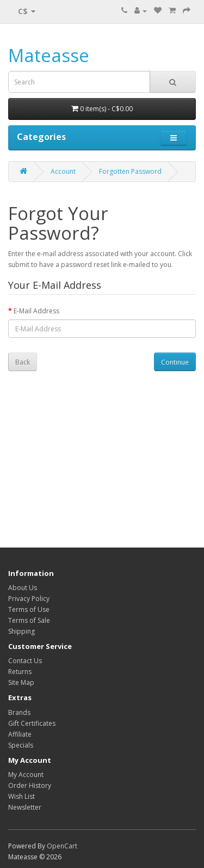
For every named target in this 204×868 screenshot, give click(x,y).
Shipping (21, 631)
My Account (26, 775)
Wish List (21, 796)
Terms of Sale (29, 620)
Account (63, 171)
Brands (19, 712)
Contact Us (25, 661)
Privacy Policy (29, 599)
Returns (20, 672)
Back (23, 362)
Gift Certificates (32, 723)
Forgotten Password (130, 171)
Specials (21, 745)
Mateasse (49, 55)
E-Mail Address (36, 311)
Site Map (21, 682)
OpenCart (62, 846)
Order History (30, 785)
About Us (23, 588)
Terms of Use (29, 609)
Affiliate (20, 734)
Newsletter (25, 807)
